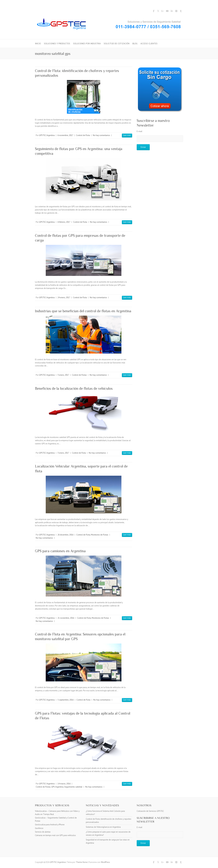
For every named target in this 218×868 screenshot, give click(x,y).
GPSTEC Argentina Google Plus (163, 12)
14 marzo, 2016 (64, 784)
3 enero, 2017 (63, 375)
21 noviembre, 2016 (66, 618)
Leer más (127, 135)
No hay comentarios (101, 135)
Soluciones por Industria (87, 44)
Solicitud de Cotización (117, 44)
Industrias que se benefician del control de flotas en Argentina (83, 311)
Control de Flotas (79, 375)
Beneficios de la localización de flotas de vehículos (74, 388)
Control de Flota (83, 135)
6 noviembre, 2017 (65, 135)
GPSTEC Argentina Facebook (154, 12)
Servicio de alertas (43, 832)
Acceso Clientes (149, 44)
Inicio (38, 44)
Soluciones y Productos (57, 44)
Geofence (39, 828)
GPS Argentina (57, 787)
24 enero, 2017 (64, 297)
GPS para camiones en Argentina (60, 551)
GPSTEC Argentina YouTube (167, 12)
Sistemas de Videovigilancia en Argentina (103, 827)
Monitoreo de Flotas (100, 535)
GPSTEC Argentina (47, 135)
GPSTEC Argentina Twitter (158, 12)
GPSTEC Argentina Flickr (176, 12)
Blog (135, 44)
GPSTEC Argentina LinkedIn (172, 12)
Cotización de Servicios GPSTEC (150, 811)
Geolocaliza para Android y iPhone (50, 825)
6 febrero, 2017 (64, 222)
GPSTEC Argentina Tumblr (181, 12)
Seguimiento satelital (73, 787)
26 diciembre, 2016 (65, 535)
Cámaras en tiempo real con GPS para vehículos (55, 835)
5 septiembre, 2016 (66, 700)
